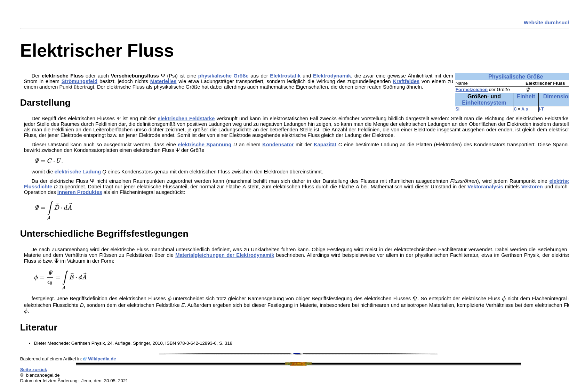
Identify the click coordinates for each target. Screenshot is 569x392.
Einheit (526, 96)
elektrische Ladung (78, 172)
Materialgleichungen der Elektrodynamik (225, 255)
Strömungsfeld (79, 81)
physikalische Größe (223, 76)
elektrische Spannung (205, 145)
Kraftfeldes (406, 81)
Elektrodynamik (332, 76)
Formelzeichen (472, 89)
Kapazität (325, 145)
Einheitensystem (484, 103)
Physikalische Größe (516, 77)
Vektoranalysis (485, 187)
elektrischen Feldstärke (186, 119)
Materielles (163, 81)
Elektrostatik (285, 76)
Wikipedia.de (102, 359)
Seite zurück (34, 370)
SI (458, 109)
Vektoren (532, 187)
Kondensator (278, 145)
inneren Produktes (80, 192)
